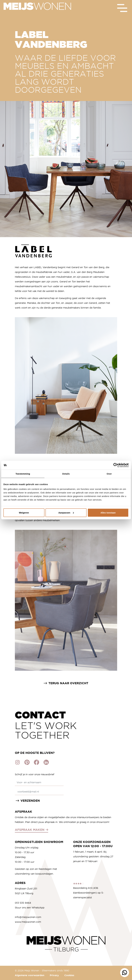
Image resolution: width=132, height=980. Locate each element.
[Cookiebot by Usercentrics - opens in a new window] (116, 465)
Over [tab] (109, 474)
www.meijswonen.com (28, 922)
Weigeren (24, 512)
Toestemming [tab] (23, 474)
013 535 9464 (23, 903)
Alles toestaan (108, 512)
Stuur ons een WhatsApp (30, 908)
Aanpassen (66, 512)
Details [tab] (66, 474)
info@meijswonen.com (28, 917)
